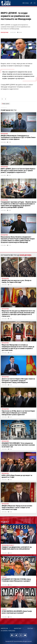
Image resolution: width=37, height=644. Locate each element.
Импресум (4, 628)
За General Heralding (8, 631)
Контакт (30, 628)
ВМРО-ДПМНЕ (6, 104)
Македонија (5, 32)
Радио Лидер (6, 3)
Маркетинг (18, 628)
